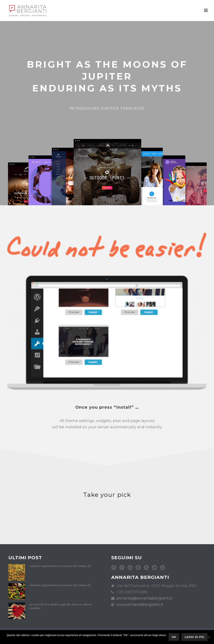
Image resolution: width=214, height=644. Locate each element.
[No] (209, 637)
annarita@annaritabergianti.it (144, 598)
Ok (174, 637)
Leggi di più (194, 637)
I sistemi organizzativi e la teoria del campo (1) (60, 585)
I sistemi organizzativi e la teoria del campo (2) (60, 566)
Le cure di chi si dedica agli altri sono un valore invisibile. (60, 606)
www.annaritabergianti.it (140, 605)
